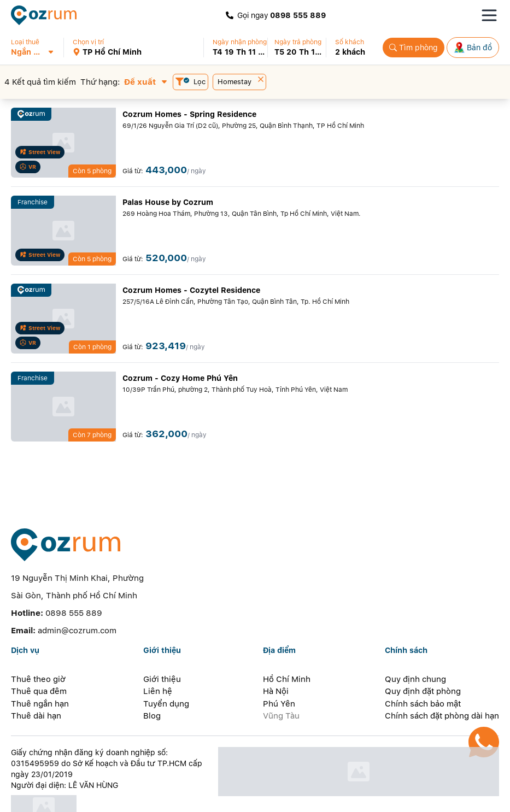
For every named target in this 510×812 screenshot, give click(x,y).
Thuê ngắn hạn (40, 664)
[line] (120, 798)
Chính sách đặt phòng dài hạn (442, 676)
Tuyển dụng (166, 664)
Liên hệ (158, 652)
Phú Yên (279, 664)
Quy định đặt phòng (423, 652)
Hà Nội (276, 652)
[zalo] (77, 798)
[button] (37, 48)
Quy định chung (415, 640)
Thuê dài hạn (36, 676)
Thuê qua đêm (39, 652)
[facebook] (55, 798)
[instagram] (98, 798)
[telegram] (164, 798)
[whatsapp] (142, 798)
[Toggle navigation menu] (489, 15)
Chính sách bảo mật (423, 664)
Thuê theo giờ (38, 640)
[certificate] (109, 768)
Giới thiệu (162, 640)
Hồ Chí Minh (287, 640)
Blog (152, 676)
